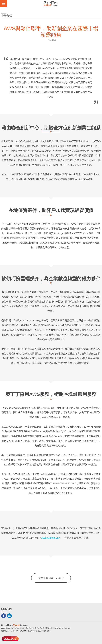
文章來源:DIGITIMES (50, 578)
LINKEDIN (9, 616)
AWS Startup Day (51, 538)
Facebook (4, 616)
